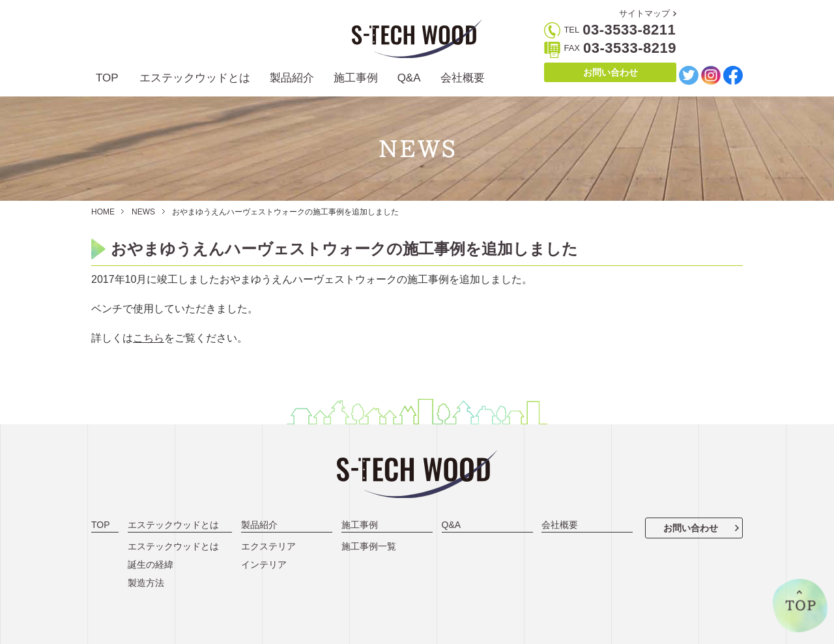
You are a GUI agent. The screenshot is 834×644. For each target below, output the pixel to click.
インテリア (264, 564)
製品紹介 (292, 78)
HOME (103, 212)
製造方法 (146, 583)
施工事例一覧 (369, 546)
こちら (149, 338)
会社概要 (463, 78)
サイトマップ (644, 13)
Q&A (409, 78)
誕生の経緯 (151, 564)
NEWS (143, 212)
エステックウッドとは (195, 78)
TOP (107, 78)
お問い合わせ (611, 72)
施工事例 (356, 78)
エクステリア (268, 546)
